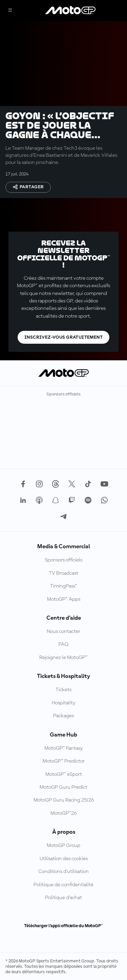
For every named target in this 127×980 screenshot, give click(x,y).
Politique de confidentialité (63, 885)
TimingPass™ (64, 586)
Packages (63, 716)
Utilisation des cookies (64, 859)
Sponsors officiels (63, 560)
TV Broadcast (63, 573)
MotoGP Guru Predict (63, 787)
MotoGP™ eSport (64, 774)
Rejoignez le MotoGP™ (63, 658)
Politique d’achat (63, 898)
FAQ (63, 644)
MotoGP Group (63, 846)
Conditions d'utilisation (63, 872)
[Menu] (10, 11)
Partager (28, 187)
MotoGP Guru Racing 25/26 (64, 800)
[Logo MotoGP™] (70, 10)
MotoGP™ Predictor (64, 761)
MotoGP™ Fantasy (64, 748)
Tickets (63, 690)
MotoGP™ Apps (64, 599)
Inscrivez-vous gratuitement (63, 337)
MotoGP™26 (63, 813)
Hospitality (64, 703)
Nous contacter (63, 632)
